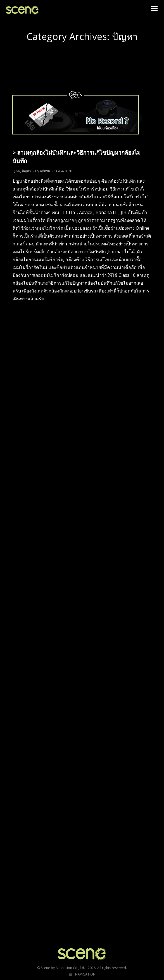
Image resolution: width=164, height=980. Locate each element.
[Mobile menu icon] (154, 9)
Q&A (16, 171)
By (43, 171)
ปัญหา (26, 171)
